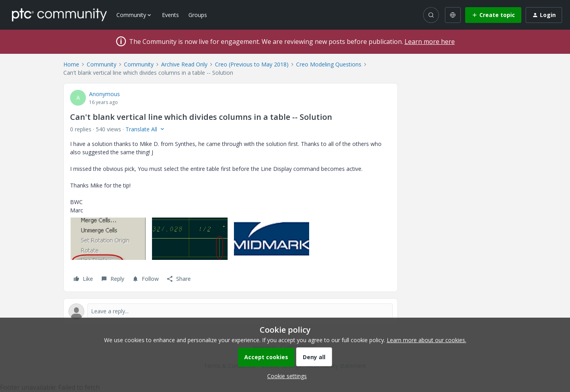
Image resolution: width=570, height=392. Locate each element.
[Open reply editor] (231, 311)
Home (71, 64)
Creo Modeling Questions (329, 64)
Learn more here (430, 42)
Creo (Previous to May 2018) (252, 64)
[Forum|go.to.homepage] (59, 15)
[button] (493, 15)
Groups (198, 15)
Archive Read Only (184, 64)
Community (102, 64)
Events (170, 15)
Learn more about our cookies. (427, 340)
